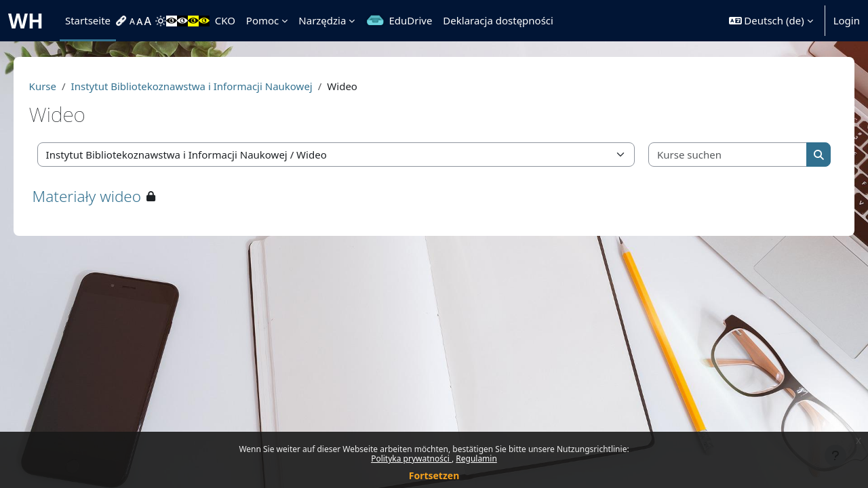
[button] (771, 21)
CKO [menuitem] (225, 20)
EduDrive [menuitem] (410, 20)
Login (847, 20)
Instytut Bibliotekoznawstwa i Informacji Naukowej (211, 86)
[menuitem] (123, 21)
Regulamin (476, 459)
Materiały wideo (106, 196)
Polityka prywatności (411, 459)
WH (26, 21)
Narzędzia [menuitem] (322, 20)
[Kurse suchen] (713, 155)
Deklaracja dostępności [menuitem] (498, 20)
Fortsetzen (434, 475)
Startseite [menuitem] (88, 20)
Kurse (62, 86)
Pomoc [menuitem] (262, 20)
